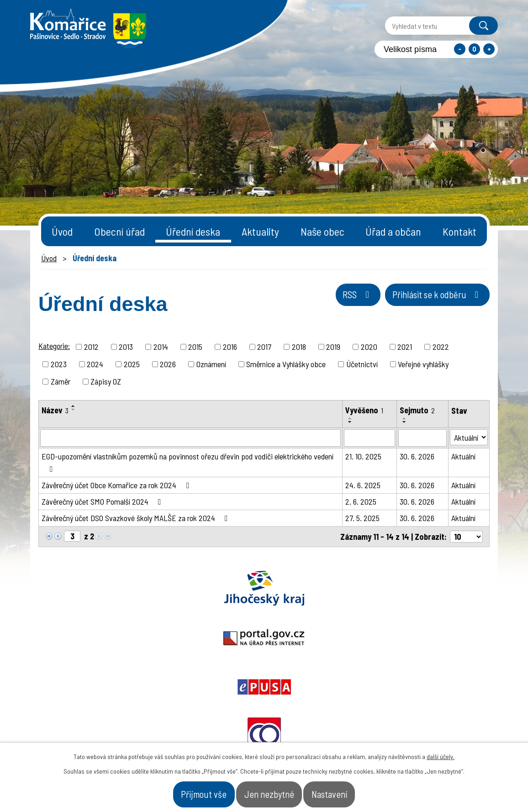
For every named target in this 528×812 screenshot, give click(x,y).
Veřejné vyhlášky (423, 364)
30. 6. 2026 (417, 456)
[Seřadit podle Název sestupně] (74, 410)
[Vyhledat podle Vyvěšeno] (370, 438)
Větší (489, 49)
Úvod (62, 231)
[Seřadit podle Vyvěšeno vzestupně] (350, 418)
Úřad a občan (393, 231)
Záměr (61, 381)
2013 (126, 347)
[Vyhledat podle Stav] (469, 437)
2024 (95, 364)
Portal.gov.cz (174, 588)
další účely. (441, 751)
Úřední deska (193, 231)
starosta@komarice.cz (220, 699)
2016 (230, 347)
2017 (264, 347)
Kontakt (459, 231)
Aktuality (260, 231)
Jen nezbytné (270, 791)
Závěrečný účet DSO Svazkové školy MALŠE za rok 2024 (137, 518)
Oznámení (211, 364)
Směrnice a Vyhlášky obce (286, 364)
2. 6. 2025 (361, 501)
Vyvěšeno (364, 410)
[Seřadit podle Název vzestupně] (74, 406)
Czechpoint (444, 588)
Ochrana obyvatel (354, 588)
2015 (195, 347)
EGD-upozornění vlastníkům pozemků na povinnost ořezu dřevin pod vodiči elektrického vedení (187, 462)
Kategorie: (54, 346)
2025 (132, 364)
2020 (369, 347)
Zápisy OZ (106, 381)
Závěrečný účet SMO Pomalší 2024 (103, 501)
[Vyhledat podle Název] (190, 438)
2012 (91, 347)
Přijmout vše (181, 791)
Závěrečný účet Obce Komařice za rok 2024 (117, 485)
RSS (318, 302)
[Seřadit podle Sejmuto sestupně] (405, 422)
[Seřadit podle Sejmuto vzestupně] (405, 418)
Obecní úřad (119, 231)
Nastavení (354, 791)
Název (55, 410)
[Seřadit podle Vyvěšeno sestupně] (350, 422)
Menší (460, 49)
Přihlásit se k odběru (422, 302)
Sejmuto (417, 410)
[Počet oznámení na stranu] (466, 537)
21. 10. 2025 (363, 456)
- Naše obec (447, 726)
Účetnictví (362, 364)
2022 (441, 347)
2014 (161, 347)
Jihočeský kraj (84, 588)
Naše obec (322, 231)
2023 (59, 364)
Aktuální (463, 456)
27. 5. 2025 (362, 518)
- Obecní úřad (382, 726)
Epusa (264, 588)
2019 (333, 347)
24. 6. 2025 (363, 485)
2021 (405, 347)
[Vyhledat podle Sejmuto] (422, 438)
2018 (299, 347)
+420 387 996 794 (209, 721)
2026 (168, 364)
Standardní (474, 49)
